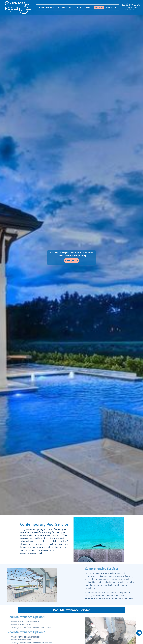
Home (41, 7)
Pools (50, 7)
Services (99, 8)
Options (62, 7)
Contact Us (111, 7)
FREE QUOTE (72, 261)
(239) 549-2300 (131, 5)
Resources (86, 7)
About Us (74, 7)
